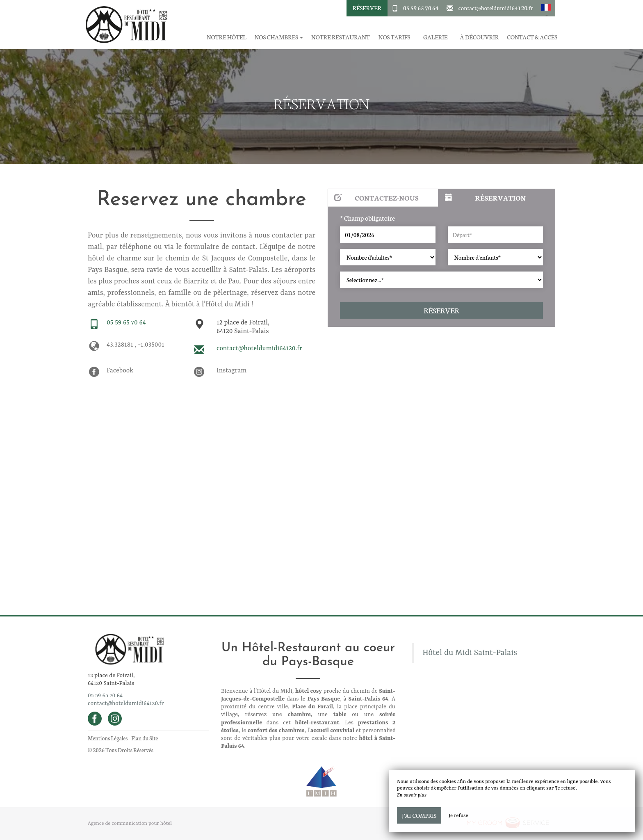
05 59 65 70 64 (421, 8)
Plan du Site (145, 738)
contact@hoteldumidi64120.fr (496, 8)
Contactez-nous (376, 197)
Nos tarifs (394, 37)
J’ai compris (419, 815)
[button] (546, 8)
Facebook (120, 371)
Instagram (231, 371)
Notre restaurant (340, 37)
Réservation (486, 197)
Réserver (367, 8)
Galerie (435, 37)
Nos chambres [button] (279, 37)
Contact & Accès (532, 37)
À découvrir (480, 37)
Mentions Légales (108, 738)
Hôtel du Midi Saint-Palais (470, 653)
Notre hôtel (227, 37)
